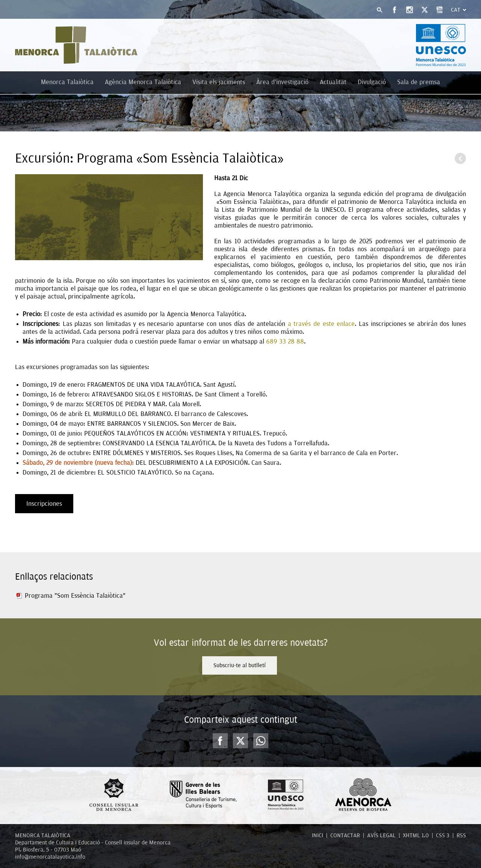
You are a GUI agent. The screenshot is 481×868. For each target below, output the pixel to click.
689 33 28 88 (285, 341)
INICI (318, 835)
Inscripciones (44, 504)
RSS (461, 835)
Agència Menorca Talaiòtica (143, 82)
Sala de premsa (419, 82)
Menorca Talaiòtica (67, 82)
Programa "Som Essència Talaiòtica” (75, 596)
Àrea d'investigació (282, 82)
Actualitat (333, 82)
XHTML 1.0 (416, 835)
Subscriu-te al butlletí (240, 665)
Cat (456, 10)
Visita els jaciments (219, 82)
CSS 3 (443, 835)
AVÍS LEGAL (381, 835)
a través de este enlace (321, 324)
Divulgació (372, 82)
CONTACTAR (345, 835)
